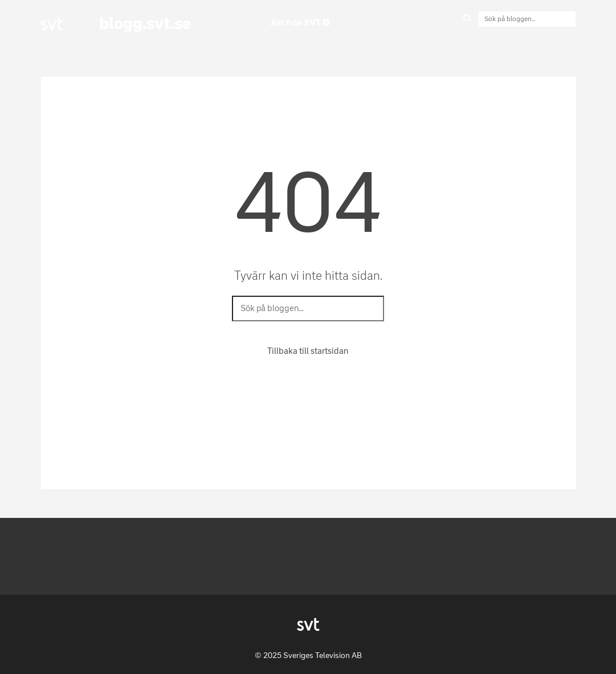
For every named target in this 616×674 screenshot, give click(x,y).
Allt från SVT (300, 23)
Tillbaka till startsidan (308, 351)
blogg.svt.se (145, 23)
